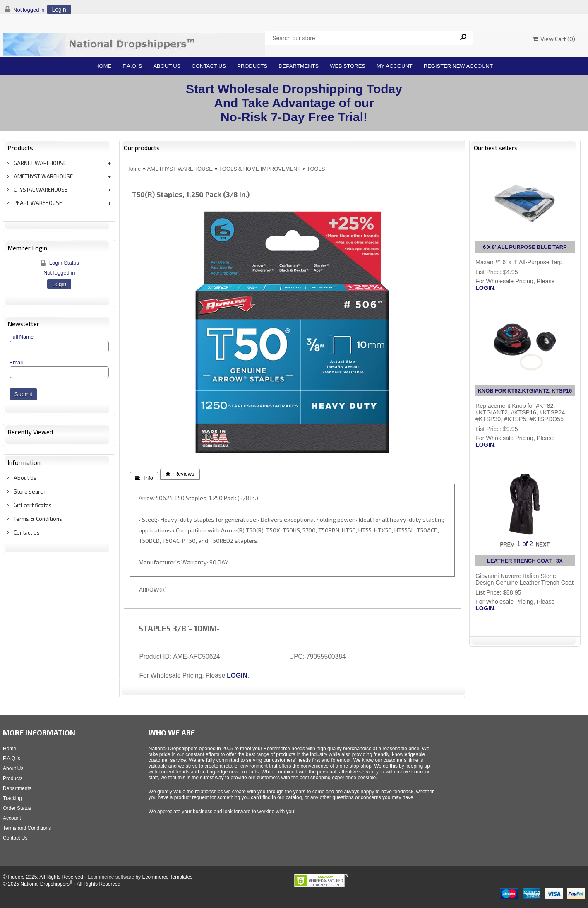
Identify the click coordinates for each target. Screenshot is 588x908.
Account (12, 818)
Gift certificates (33, 505)
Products (252, 66)
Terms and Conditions (27, 828)
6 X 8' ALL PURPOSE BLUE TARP (525, 247)
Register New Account (458, 66)
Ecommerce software (111, 877)
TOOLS (316, 169)
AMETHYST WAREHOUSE (43, 176)
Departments (299, 66)
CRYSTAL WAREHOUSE (41, 190)
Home (103, 66)
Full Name (22, 337)
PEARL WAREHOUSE (38, 203)
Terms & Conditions (38, 519)
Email (16, 362)
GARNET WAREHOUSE (40, 163)
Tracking (12, 798)
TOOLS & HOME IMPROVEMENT (260, 169)
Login (59, 10)
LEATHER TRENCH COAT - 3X (525, 561)
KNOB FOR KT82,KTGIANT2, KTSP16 (525, 391)
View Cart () (554, 39)
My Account (395, 66)
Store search (30, 491)
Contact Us (209, 66)
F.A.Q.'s (132, 66)
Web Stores (348, 66)
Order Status (17, 808)
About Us (167, 66)
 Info (144, 478)
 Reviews (180, 474)
